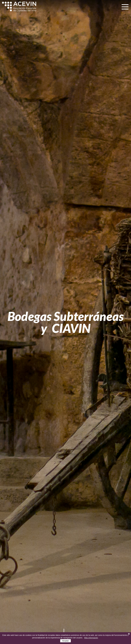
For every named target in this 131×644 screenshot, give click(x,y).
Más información (91, 638)
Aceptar (65, 641)
